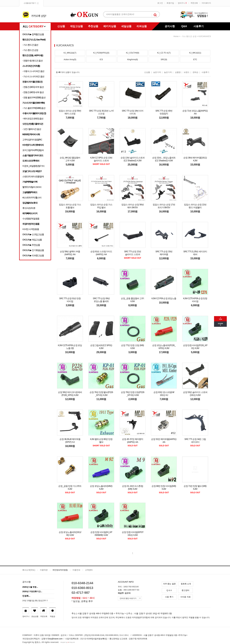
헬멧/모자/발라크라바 (32, 187)
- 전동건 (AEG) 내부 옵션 (33, 92)
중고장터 (185, 590)
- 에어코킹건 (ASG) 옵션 (33, 119)
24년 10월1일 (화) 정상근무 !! (35, 601)
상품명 (178, 72)
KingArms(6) (133, 60)
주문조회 (194, 3)
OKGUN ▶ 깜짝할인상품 (33, 34)
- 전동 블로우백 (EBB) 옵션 (34, 97)
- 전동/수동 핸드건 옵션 (33, 61)
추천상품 (93, 26)
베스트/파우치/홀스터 (32, 198)
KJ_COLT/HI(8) (133, 53)
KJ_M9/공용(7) (70, 53)
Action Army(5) (70, 60)
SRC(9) (164, 60)
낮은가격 (157, 72)
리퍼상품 (142, 26)
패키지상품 (110, 26)
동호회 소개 (186, 584)
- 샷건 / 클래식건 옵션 (32, 129)
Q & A (169, 590)
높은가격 (168, 72)
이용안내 (76, 570)
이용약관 (44, 570)
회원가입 (170, 3)
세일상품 (126, 26)
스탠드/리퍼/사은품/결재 (33, 176)
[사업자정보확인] (100, 639)
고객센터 (89, 570)
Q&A (184, 26)
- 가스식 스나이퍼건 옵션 (33, 76)
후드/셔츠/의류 (29, 208)
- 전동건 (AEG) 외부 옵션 (33, 87)
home (176, 36)
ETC (195, 60)
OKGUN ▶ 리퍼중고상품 (33, 255)
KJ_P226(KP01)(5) (101, 53)
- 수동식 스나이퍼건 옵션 (33, 71)
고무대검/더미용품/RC (32, 140)
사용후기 (199, 26)
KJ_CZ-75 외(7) (164, 53)
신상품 (61, 26)
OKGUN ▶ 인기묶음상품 (33, 250)
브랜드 (187, 72)
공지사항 (170, 26)
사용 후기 (169, 597)
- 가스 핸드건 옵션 (30, 45)
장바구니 (182, 3)
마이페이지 (206, 3)
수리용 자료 (185, 597)
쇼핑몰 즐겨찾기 (30, 3)
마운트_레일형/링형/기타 (33, 166)
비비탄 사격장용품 (31, 229)
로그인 (160, 3)
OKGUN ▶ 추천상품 (31, 245)
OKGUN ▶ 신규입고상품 (33, 234)
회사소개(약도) (29, 570)
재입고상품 (77, 26)
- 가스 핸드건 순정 (30, 50)
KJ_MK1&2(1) (195, 53)
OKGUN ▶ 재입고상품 (32, 240)
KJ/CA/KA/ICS (205, 36)
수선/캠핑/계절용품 (31, 219)
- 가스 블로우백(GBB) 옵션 (34, 108)
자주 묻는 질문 (169, 584)
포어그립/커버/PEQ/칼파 (33, 150)
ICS (101, 60)
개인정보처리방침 (60, 570)
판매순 (195, 72)
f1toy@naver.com (55, 639)
